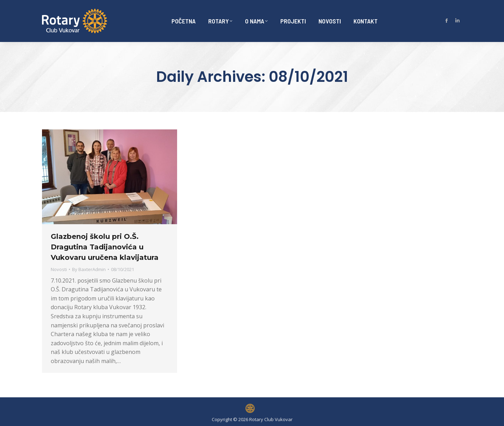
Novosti (59, 269)
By (89, 269)
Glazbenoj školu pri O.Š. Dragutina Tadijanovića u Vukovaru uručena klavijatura (105, 247)
